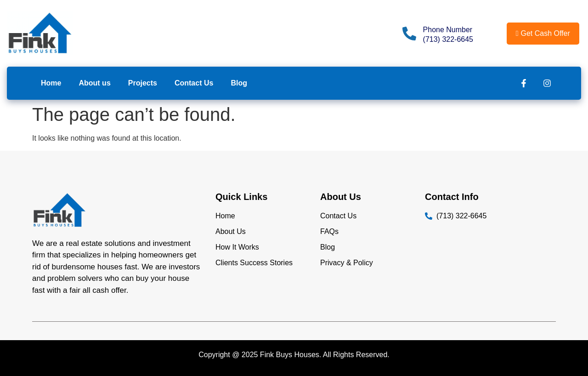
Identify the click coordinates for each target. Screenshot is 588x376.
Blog (239, 83)
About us (94, 83)
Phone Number (448, 30)
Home (51, 83)
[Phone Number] (409, 34)
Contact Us (194, 83)
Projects (143, 83)
